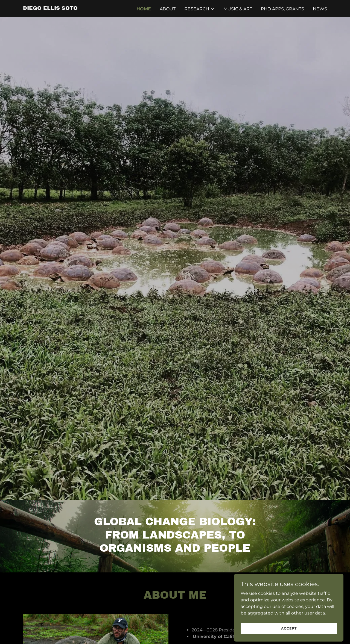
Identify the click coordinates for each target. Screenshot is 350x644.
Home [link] (144, 9)
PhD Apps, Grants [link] (282, 9)
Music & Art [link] (238, 9)
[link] (50, 8)
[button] (199, 9)
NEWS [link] (320, 9)
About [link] (168, 9)
